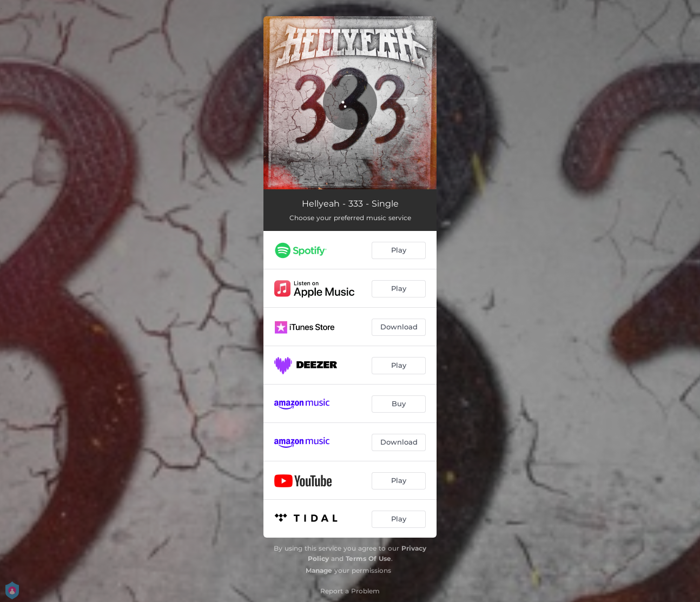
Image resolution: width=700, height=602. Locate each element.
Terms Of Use (368, 558)
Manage (319, 570)
